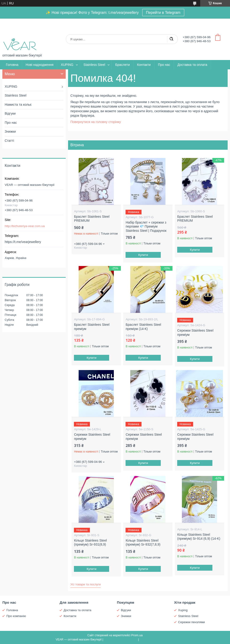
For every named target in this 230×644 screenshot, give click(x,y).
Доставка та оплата (192, 65)
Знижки (10, 131)
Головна (12, 65)
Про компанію (16, 616)
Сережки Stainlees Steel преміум (195, 333)
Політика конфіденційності (157, 640)
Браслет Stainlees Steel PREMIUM (92, 219)
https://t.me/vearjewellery (23, 242)
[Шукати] (171, 39)
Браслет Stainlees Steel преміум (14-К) (143, 327)
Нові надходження (40, 65)
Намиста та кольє (18, 105)
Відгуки (10, 113)
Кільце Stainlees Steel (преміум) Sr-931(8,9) (90, 543)
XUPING (67, 65)
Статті (9, 141)
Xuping (183, 610)
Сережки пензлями (192, 622)
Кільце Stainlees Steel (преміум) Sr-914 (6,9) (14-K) (199, 537)
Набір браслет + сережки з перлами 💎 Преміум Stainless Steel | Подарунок (146, 227)
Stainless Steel (94, 65)
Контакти (144, 65)
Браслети (122, 65)
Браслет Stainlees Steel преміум (92, 327)
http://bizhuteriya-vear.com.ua (25, 226)
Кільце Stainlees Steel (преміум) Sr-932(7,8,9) (143, 543)
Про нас (164, 65)
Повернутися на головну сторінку (96, 122)
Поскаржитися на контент (121, 640)
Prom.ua (137, 635)
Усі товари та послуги (86, 584)
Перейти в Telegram (163, 13)
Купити (143, 255)
